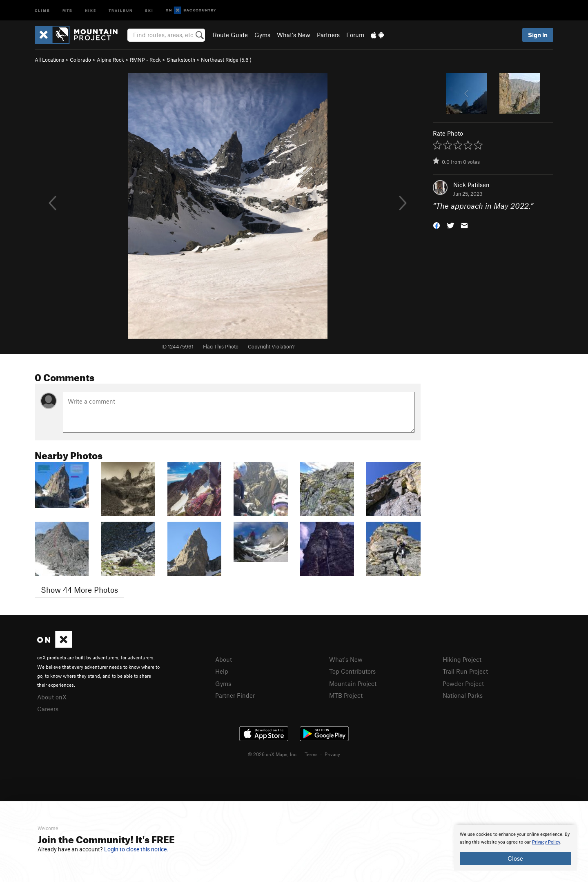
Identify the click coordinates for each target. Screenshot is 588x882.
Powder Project (463, 683)
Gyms (262, 35)
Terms (311, 754)
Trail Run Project (465, 671)
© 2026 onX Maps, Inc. (273, 754)
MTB (68, 10)
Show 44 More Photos (79, 590)
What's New (294, 35)
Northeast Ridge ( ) (226, 60)
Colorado (80, 60)
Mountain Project (353, 683)
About (224, 659)
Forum (355, 35)
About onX (52, 697)
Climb (42, 10)
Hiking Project (462, 659)
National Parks (463, 695)
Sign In (538, 35)
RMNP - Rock (145, 60)
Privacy (332, 754)
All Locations (49, 60)
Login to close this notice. (136, 849)
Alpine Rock (110, 60)
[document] (515, 848)
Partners (328, 35)
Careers (48, 709)
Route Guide (230, 35)
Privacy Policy (546, 842)
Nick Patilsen (471, 185)
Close (515, 858)
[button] (437, 225)
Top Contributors (352, 671)
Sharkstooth (181, 60)
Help (222, 671)
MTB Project (346, 695)
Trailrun (121, 10)
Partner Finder (235, 695)
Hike (91, 10)
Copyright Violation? (271, 346)
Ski (149, 10)
